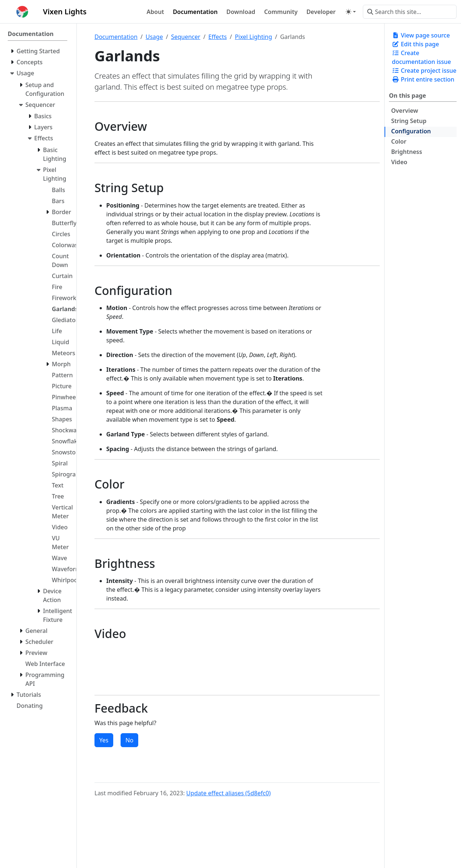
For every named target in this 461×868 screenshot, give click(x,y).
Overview (405, 111)
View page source (421, 35)
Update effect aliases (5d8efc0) (229, 793)
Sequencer (186, 37)
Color (399, 141)
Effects (218, 37)
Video (399, 162)
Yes (104, 740)
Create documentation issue (421, 57)
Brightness (407, 152)
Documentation (116, 37)
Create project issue (424, 71)
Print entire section (423, 79)
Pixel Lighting (253, 37)
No (129, 740)
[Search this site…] (410, 12)
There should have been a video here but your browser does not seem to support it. (115, 667)
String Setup (409, 121)
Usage (154, 37)
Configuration (411, 131)
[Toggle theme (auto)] (351, 12)
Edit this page (415, 44)
